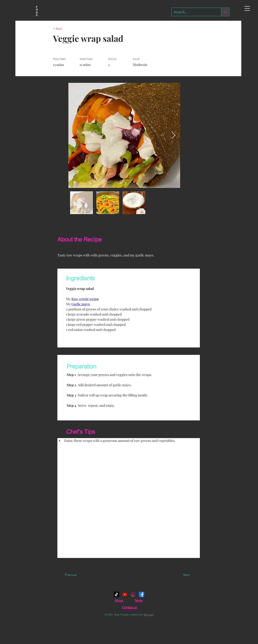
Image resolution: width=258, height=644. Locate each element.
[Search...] (193, 12)
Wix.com (149, 615)
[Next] (186, 575)
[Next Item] (174, 135)
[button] (247, 8)
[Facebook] (142, 594)
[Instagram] (133, 594)
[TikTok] (116, 594)
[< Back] (65, 29)
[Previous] (71, 575)
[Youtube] (125, 594)
